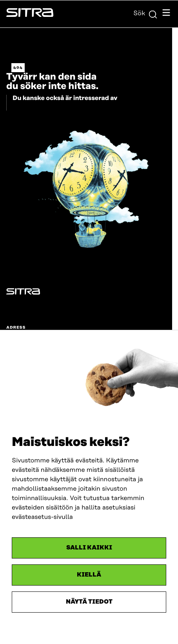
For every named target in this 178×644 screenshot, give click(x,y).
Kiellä (89, 575)
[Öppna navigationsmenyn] (166, 14)
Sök (145, 13)
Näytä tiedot (89, 602)
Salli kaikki (89, 548)
